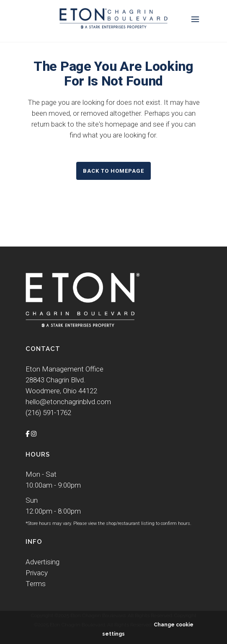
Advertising (43, 562)
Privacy (37, 573)
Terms (36, 584)
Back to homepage (113, 171)
